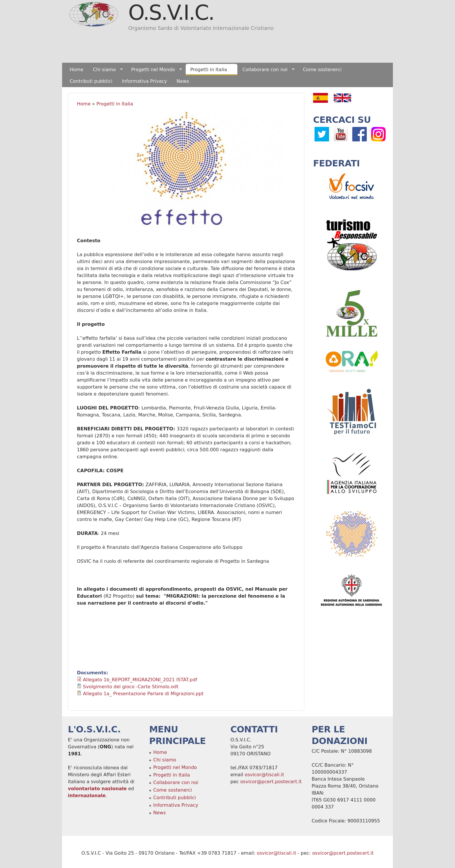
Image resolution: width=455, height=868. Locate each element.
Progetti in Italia (210, 70)
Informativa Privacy (144, 81)
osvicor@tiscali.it (264, 775)
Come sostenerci (322, 70)
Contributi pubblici (91, 81)
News (183, 81)
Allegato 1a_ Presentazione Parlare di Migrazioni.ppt (143, 694)
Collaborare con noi (266, 70)
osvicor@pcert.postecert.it (271, 782)
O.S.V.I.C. (171, 12)
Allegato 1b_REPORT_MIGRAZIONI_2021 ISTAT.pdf (140, 680)
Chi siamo (105, 70)
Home (76, 70)
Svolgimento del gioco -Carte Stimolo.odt (131, 687)
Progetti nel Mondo (154, 70)
